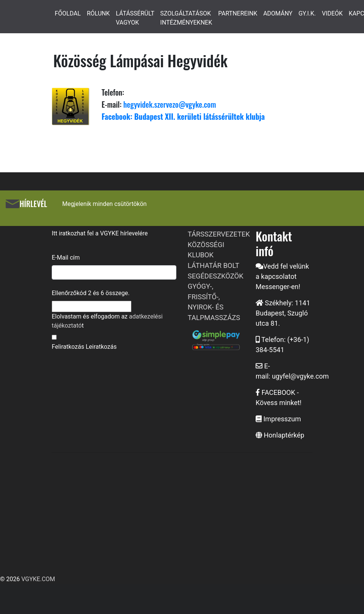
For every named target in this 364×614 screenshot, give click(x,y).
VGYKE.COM (38, 579)
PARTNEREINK (238, 13)
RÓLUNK (98, 13)
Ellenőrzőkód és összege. (91, 293)
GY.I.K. (307, 13)
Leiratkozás (101, 347)
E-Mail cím (66, 258)
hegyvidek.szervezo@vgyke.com (169, 104)
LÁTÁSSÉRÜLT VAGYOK (135, 18)
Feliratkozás (68, 347)
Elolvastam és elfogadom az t (107, 321)
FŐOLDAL (68, 13)
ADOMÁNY (278, 13)
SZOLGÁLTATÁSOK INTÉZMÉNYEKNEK (186, 18)
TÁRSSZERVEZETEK (219, 234)
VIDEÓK (332, 13)
